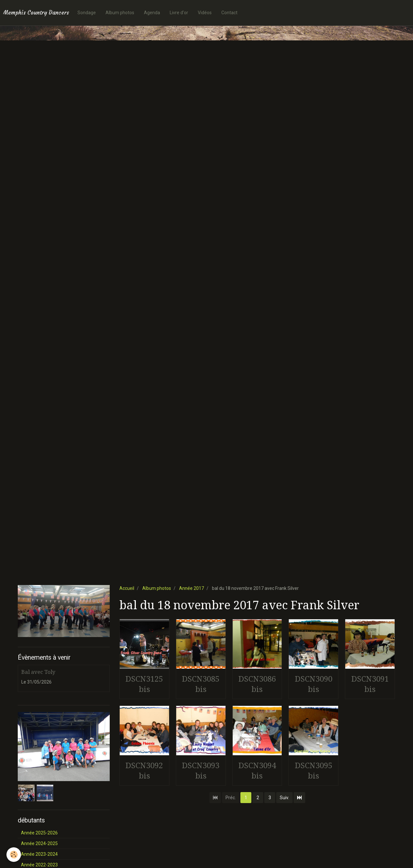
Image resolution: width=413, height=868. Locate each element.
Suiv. (284, 798)
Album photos (120, 13)
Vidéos (205, 13)
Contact (229, 13)
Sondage (87, 13)
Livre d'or (179, 13)
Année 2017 (191, 588)
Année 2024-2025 (39, 843)
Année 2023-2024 (39, 854)
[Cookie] (14, 855)
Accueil (127, 588)
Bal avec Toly (38, 672)
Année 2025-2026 (39, 833)
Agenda (152, 13)
